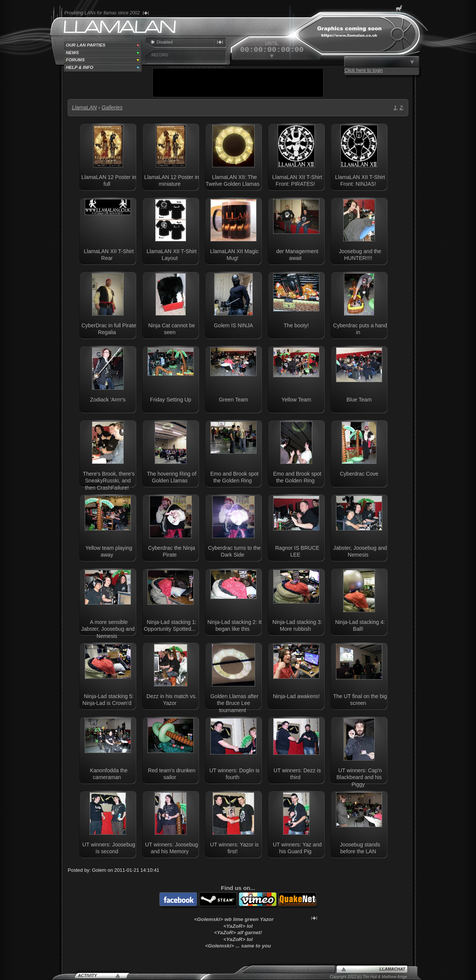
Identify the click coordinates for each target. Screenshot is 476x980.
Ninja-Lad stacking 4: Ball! (360, 625)
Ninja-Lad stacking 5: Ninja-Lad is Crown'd (108, 700)
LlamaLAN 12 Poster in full (109, 180)
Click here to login (364, 70)
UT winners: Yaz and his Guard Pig (297, 848)
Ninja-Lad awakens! (296, 696)
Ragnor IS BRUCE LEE (297, 551)
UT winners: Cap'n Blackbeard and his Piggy (359, 777)
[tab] (103, 45)
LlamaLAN (84, 107)
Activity (87, 975)
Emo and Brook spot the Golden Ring (235, 477)
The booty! (296, 325)
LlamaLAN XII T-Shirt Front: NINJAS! (360, 180)
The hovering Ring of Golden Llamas (172, 477)
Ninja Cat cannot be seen (172, 329)
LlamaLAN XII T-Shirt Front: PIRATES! (297, 180)
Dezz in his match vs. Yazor (172, 700)
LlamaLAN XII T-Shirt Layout (172, 255)
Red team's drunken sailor (172, 774)
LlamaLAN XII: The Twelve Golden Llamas (232, 180)
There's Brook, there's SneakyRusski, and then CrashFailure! (109, 481)
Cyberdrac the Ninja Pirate (171, 551)
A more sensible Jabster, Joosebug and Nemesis (108, 629)
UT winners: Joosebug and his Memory (172, 848)
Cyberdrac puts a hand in (360, 329)
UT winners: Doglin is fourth (234, 774)
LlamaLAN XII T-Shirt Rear (109, 255)
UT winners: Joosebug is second (109, 848)
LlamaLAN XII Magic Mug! (234, 255)
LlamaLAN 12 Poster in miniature (172, 180)
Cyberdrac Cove (359, 474)
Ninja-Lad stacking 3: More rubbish (297, 625)
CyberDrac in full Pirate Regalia (109, 329)
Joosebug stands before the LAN (360, 848)
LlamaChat (392, 969)
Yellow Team (296, 400)
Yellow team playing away (109, 551)
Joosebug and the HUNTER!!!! (360, 255)
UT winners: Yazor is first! (234, 848)
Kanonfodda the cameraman (109, 774)
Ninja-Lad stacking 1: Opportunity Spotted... (170, 625)
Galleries (112, 107)
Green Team (233, 400)
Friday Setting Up (171, 400)
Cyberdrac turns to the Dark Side (234, 551)
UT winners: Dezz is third (297, 774)
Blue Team (359, 400)
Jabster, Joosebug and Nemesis (360, 551)
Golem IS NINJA (233, 325)
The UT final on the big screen (360, 700)
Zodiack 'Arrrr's (108, 400)
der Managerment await (297, 255)
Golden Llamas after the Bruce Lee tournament (234, 703)
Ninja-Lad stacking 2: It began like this (234, 625)
